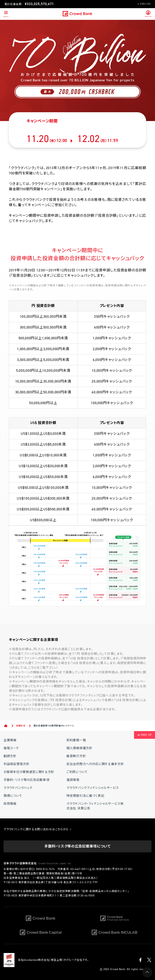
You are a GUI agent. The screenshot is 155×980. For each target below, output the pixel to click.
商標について (13, 796)
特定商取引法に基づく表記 (85, 796)
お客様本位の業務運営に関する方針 (29, 772)
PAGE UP (145, 735)
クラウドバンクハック (18, 788)
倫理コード (11, 748)
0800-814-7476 (45, 869)
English (145, 4)
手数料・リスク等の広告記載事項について (77, 846)
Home (6, 726)
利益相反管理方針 (17, 764)
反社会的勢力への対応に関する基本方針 (95, 764)
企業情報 (10, 740)
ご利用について (77, 772)
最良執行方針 (76, 756)
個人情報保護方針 (79, 748)
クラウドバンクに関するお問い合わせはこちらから (37, 829)
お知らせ (21, 726)
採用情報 (10, 804)
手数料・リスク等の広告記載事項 (26, 780)
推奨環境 (73, 780)
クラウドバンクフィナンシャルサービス (93, 788)
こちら (32, 668)
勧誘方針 (10, 756)
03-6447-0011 (79, 869)
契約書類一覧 (76, 740)
